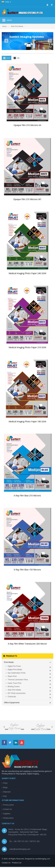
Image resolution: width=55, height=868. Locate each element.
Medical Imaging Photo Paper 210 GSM (27, 349)
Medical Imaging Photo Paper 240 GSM (27, 275)
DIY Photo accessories (16, 848)
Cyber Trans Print (14, 837)
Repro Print (12, 831)
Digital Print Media (15, 824)
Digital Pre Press (14, 821)
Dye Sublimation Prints (16, 827)
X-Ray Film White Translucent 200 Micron (27, 645)
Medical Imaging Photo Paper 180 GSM (27, 423)
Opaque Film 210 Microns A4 (27, 127)
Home (4, 26)
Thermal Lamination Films (18, 834)
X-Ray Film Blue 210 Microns (27, 497)
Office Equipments (12, 857)
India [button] (6, 2)
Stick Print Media (17, 26)
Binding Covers (13, 841)
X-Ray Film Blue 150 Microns (27, 571)
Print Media (9, 817)
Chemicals (12, 851)
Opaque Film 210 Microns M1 (27, 201)
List (18, 59)
